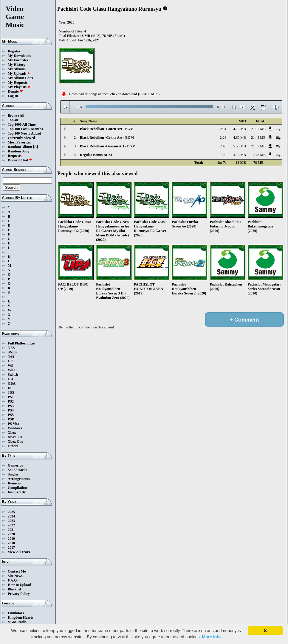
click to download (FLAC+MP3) (135, 94)
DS (10, 388)
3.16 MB (240, 155)
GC (10, 361)
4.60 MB (240, 138)
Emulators (16, 613)
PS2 (11, 401)
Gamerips (15, 465)
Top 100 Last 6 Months (25, 129)
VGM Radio (17, 622)
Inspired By (17, 492)
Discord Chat (20, 160)
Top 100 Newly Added (24, 133)
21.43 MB (258, 138)
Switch (13, 375)
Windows (15, 428)
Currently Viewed (21, 138)
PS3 (11, 406)
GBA (12, 383)
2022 (11, 525)
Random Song (18, 151)
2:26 (223, 138)
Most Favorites (19, 142)
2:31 (223, 129)
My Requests (18, 82)
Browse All (16, 116)
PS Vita (13, 424)
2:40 (223, 146)
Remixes (14, 483)
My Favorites (18, 60)
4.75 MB (240, 129)
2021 (11, 530)
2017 (11, 548)
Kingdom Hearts (21, 618)
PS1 (11, 397)
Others (13, 446)
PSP (11, 419)
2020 (11, 534)
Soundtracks (17, 470)
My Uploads (19, 74)
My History (17, 65)
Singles (13, 474)
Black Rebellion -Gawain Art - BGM (108, 146)
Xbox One (16, 442)
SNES (12, 352)
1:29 (223, 155)
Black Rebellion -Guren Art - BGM (107, 129)
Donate (15, 91)
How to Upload (19, 585)
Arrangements (19, 479)
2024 (11, 516)
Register (14, 51)
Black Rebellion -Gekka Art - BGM (107, 138)
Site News (15, 576)
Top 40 (13, 120)
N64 (11, 357)
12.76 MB (258, 155)
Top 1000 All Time (22, 124)
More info (211, 637)
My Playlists (19, 87)
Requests (15, 156)
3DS (11, 392)
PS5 (11, 415)
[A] (36, 147)
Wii (10, 366)
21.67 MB (258, 146)
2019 (11, 539)
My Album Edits (20, 78)
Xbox (12, 433)
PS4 (11, 410)
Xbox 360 (15, 437)
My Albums (17, 69)
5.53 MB (240, 146)
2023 (11, 521)
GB (10, 379)
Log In (13, 96)
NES (11, 348)
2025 (11, 512)
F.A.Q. (13, 580)
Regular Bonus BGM (96, 155)
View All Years (19, 552)
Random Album (20, 147)
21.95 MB (258, 129)
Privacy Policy (19, 594)
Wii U (12, 370)
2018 (11, 543)
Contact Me (17, 571)
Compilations (18, 488)
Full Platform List (22, 343)
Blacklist (14, 589)
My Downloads (19, 56)
